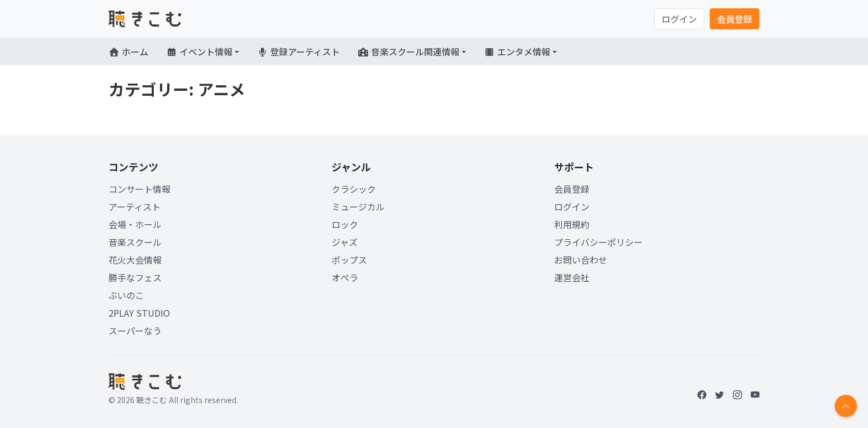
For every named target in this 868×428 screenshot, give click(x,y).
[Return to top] (846, 406)
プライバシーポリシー (598, 242)
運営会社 (572, 277)
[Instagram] (737, 394)
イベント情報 (199, 51)
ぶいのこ (126, 295)
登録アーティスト (298, 51)
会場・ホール (135, 224)
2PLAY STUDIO (139, 313)
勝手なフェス (135, 277)
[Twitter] (720, 394)
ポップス (349, 260)
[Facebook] (702, 394)
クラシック (354, 189)
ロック (345, 224)
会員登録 (735, 19)
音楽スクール (135, 242)
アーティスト (135, 207)
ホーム (128, 51)
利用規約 (572, 224)
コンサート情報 (139, 189)
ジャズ (345, 242)
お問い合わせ (581, 260)
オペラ (345, 277)
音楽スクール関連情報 (409, 51)
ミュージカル (358, 207)
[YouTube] (755, 394)
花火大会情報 (135, 260)
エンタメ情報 (517, 51)
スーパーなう (135, 331)
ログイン (679, 19)
